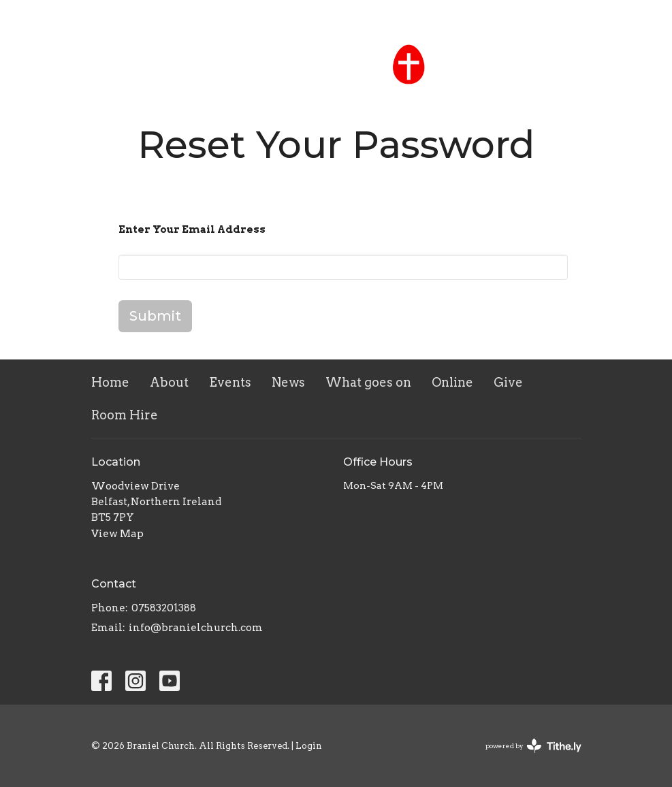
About (169, 382)
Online (452, 382)
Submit (155, 316)
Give (508, 382)
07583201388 (164, 608)
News (288, 382)
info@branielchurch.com (196, 628)
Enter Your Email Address (192, 229)
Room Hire (125, 415)
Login (309, 746)
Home (110, 382)
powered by (533, 746)
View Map (117, 534)
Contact (635, 18)
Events (230, 382)
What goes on (368, 382)
